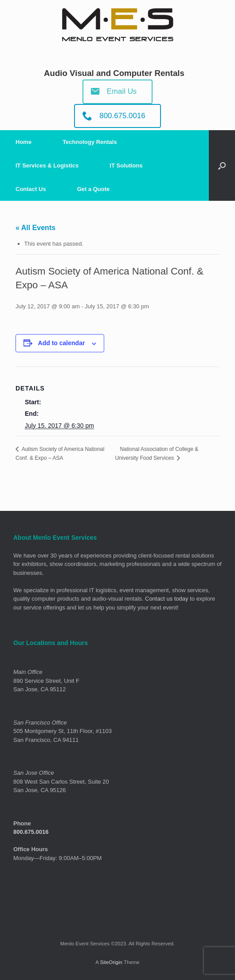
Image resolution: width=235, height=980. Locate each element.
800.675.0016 (31, 832)
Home (23, 142)
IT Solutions (126, 165)
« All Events (35, 228)
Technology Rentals (90, 142)
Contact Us (31, 189)
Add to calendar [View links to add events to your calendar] (62, 343)
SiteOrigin (111, 962)
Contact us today (167, 599)
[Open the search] (222, 165)
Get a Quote (94, 189)
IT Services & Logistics (47, 165)
